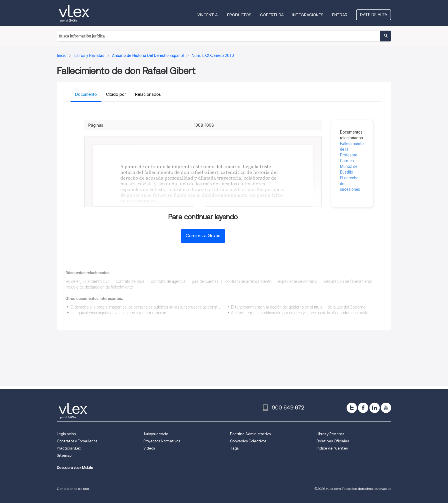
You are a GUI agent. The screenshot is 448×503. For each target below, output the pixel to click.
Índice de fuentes (332, 448)
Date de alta (374, 15)
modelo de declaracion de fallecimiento (99, 287)
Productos (239, 15)
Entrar (340, 15)
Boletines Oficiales (333, 441)
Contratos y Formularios (77, 441)
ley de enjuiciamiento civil (87, 281)
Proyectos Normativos (162, 441)
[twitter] (352, 408)
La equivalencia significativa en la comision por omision (118, 313)
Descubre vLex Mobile (75, 468)
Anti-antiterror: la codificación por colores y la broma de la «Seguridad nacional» (300, 313)
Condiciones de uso (73, 489)
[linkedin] (375, 408)
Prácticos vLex (69, 448)
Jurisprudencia (156, 434)
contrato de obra (130, 281)
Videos (149, 448)
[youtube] (386, 408)
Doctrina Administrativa (250, 434)
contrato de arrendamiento (249, 281)
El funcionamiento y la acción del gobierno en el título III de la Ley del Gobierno (298, 307)
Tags (234, 448)
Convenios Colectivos (248, 441)
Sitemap (64, 455)
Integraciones (308, 15)
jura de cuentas (205, 281)
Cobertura (272, 15)
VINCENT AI (208, 15)
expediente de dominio (298, 281)
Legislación (66, 434)
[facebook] (363, 408)
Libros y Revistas (330, 434)
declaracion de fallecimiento (348, 281)
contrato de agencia (168, 281)
